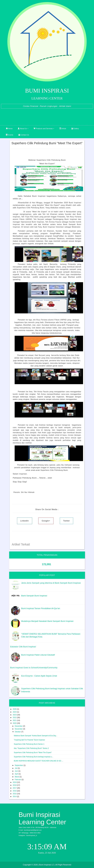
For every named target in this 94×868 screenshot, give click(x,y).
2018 (15, 785)
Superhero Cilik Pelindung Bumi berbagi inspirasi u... (34, 757)
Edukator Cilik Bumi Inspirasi (23, 647)
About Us (23, 129)
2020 (15, 723)
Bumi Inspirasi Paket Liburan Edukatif (38, 655)
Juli (16, 768)
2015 (15, 794)
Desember (19, 726)
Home (9, 129)
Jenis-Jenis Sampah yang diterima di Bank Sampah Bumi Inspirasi (51, 583)
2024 (15, 712)
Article (63, 129)
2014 (15, 797)
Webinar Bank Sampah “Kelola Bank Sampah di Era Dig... (36, 736)
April (17, 774)
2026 (15, 709)
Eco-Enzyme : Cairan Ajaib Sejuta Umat (39, 676)
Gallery (75, 129)
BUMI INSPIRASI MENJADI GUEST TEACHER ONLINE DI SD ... (38, 761)
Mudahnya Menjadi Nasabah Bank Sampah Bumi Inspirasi (47, 621)
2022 (15, 718)
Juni (17, 771)
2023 (15, 715)
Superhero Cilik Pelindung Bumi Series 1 (29, 744)
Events (10, 135)
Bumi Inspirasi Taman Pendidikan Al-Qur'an (41, 608)
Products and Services (44, 129)
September (19, 765)
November (19, 729)
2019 (15, 782)
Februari (18, 780)
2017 (15, 788)
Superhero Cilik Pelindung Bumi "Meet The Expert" (33, 752)
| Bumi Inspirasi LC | (47, 865)
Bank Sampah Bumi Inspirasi (34, 596)
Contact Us (24, 135)
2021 (15, 720)
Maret (17, 777)
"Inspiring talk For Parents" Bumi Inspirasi (29, 740)
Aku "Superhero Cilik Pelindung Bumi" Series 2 (31, 748)
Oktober (18, 732)
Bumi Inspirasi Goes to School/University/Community (34, 668)
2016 (15, 791)
